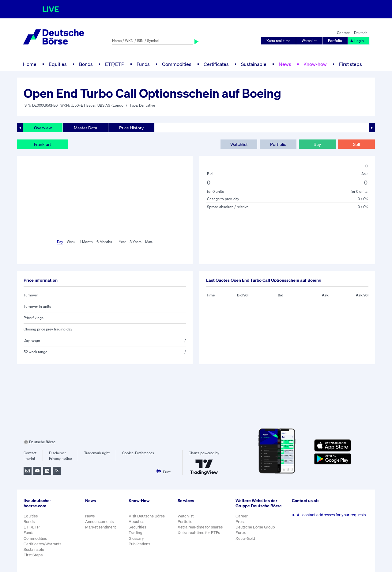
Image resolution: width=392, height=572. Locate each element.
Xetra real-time (278, 41)
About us (136, 522)
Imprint (29, 458)
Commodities (177, 64)
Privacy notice (60, 458)
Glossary (136, 538)
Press (240, 522)
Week (71, 242)
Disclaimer (57, 453)
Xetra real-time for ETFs (199, 533)
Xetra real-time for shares (200, 527)
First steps (351, 64)
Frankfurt (43, 144)
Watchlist (309, 41)
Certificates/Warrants (42, 544)
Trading (136, 533)
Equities (58, 64)
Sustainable (254, 64)
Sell (356, 144)
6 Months (104, 242)
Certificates (216, 64)
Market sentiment (100, 527)
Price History (131, 128)
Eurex (241, 533)
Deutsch (361, 33)
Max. (149, 242)
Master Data (85, 128)
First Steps (33, 555)
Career (242, 516)
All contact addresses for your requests (329, 515)
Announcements (99, 522)
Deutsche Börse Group (255, 527)
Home (30, 64)
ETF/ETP (115, 64)
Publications (139, 544)
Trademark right (97, 453)
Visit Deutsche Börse (147, 516)
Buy (317, 144)
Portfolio (335, 41)
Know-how (315, 64)
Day (60, 242)
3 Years (136, 242)
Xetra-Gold (245, 538)
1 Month (86, 242)
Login (357, 41)
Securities (137, 527)
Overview (43, 128)
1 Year (121, 242)
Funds (143, 64)
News (285, 64)
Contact (343, 33)
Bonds (86, 64)
